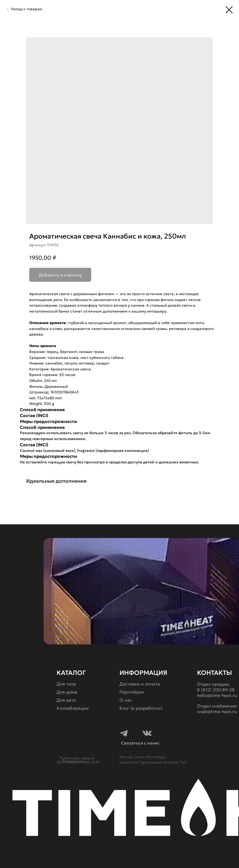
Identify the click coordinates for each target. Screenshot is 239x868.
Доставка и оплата (140, 684)
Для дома (67, 692)
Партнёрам (132, 692)
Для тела (66, 684)
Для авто (66, 700)
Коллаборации (73, 708)
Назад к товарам (27, 9)
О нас (126, 700)
